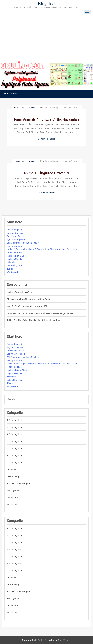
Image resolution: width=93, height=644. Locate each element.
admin (32, 107)
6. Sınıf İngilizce (14, 448)
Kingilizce (47, 4)
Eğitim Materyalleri (16, 239)
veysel (70, 313)
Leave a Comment (71, 107)
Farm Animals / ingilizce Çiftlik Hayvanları (47, 119)
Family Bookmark (15, 246)
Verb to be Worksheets (18, 306)
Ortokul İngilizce (15, 265)
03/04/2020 (20, 161)
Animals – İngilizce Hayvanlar (47, 173)
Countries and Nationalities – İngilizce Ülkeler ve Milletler (34, 313)
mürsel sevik (44, 299)
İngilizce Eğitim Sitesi (17, 256)
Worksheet (12, 505)
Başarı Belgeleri (14, 230)
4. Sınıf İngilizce (14, 434)
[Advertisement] (47, 39)
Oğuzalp (30, 292)
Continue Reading (47, 139)
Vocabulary (53, 107)
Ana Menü (12, 470)
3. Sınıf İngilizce (14, 427)
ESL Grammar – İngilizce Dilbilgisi (23, 243)
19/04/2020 (20, 107)
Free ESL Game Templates (19, 484)
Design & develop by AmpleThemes (54, 640)
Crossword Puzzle (15, 236)
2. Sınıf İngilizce (14, 420)
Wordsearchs (13, 272)
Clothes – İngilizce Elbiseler (20, 299)
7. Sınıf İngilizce (14, 455)
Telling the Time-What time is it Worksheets (28, 320)
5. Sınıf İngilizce (14, 441)
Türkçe (10, 269)
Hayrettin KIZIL (41, 306)
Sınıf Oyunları (13, 490)
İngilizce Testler (14, 292)
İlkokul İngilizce (14, 252)
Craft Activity (13, 476)
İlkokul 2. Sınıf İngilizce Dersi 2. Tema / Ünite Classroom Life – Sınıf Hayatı (42, 249)
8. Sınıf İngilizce (14, 462)
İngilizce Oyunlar (15, 259)
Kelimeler (11, 262)
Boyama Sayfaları (15, 233)
